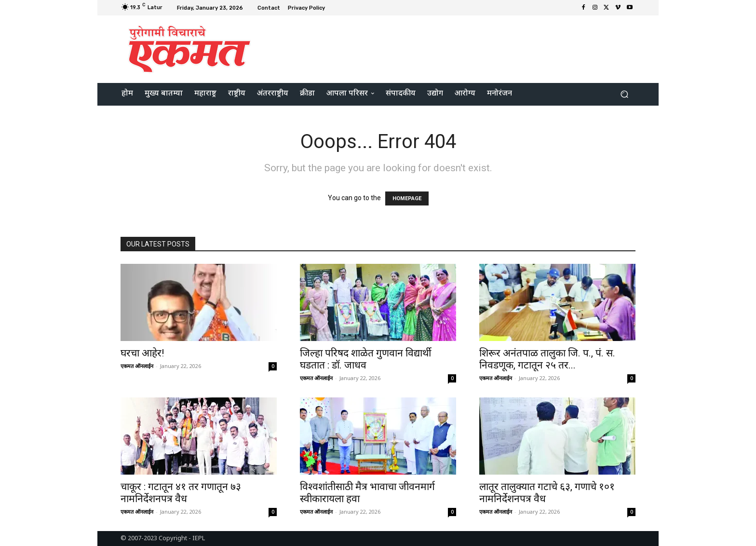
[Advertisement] (459, 48)
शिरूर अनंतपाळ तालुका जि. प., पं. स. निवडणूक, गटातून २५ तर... (547, 359)
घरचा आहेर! (142, 353)
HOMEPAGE (407, 198)
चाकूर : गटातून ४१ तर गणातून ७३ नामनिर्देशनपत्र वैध (181, 493)
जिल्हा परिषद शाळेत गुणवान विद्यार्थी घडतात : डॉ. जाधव (365, 359)
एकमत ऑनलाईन (137, 366)
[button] (624, 94)
